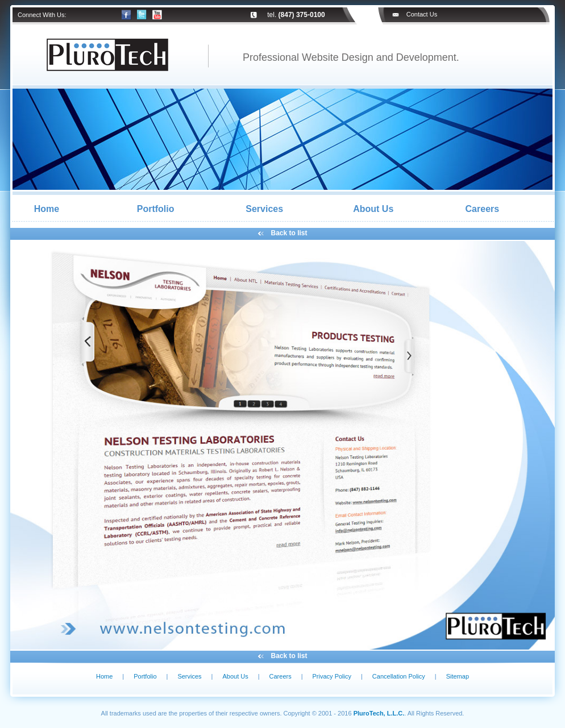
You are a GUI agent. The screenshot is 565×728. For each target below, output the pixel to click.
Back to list (289, 233)
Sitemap (458, 676)
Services (264, 209)
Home (47, 209)
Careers (483, 209)
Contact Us (422, 14)
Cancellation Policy (399, 676)
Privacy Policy (332, 676)
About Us (373, 209)
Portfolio (156, 209)
